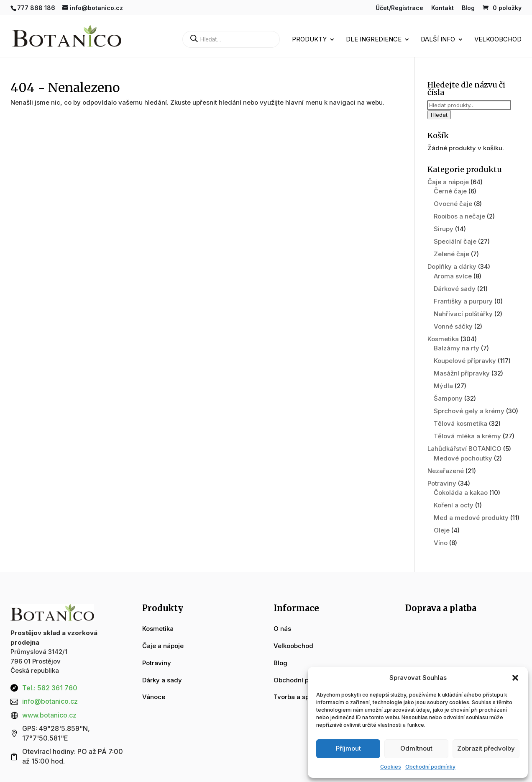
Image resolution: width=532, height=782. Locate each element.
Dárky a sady (162, 680)
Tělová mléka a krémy (467, 436)
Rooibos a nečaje (459, 216)
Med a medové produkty (471, 518)
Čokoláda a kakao (461, 493)
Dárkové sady (455, 289)
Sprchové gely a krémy (469, 411)
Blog (468, 8)
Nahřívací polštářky (463, 314)
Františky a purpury (463, 301)
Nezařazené (446, 471)
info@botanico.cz (50, 701)
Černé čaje (450, 191)
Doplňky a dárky (452, 266)
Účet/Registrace (399, 8)
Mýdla (443, 386)
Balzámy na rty (457, 348)
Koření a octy (454, 505)
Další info (438, 40)
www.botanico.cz (49, 715)
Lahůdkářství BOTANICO (464, 449)
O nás (282, 629)
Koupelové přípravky (465, 361)
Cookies (391, 767)
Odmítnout (416, 748)
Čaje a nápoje (448, 182)
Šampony (448, 398)
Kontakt (442, 8)
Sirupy (444, 229)
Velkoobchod (498, 40)
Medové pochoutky (463, 458)
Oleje (442, 530)
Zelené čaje (451, 254)
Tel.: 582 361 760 (50, 688)
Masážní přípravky (462, 373)
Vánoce (154, 697)
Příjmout (348, 748)
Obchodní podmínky (430, 767)
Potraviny (442, 483)
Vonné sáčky (453, 326)
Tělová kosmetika (460, 423)
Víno (441, 543)
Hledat (439, 115)
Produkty (309, 40)
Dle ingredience (374, 40)
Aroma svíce (453, 276)
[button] (515, 678)
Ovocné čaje (453, 204)
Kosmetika (443, 339)
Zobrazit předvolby (486, 748)
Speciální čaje (455, 241)
